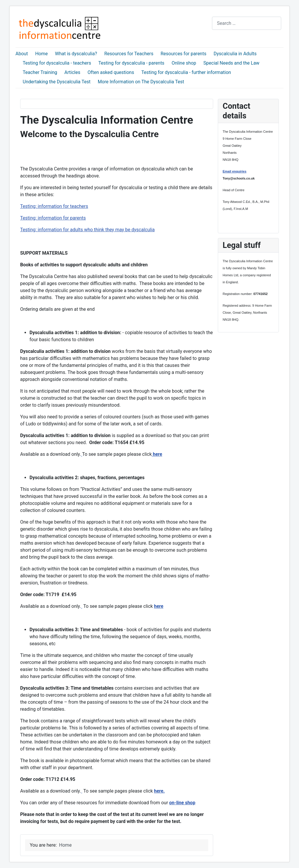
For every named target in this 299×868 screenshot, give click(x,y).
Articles (72, 72)
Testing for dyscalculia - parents (131, 63)
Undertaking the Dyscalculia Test (57, 82)
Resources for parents (184, 54)
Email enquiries (235, 171)
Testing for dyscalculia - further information (186, 72)
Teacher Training (40, 72)
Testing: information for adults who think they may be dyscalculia (87, 230)
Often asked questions (111, 72)
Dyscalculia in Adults (235, 54)
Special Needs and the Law (232, 63)
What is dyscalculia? (76, 54)
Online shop (184, 63)
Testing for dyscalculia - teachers (57, 63)
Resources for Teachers (129, 54)
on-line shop (182, 803)
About (22, 54)
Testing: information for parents (53, 218)
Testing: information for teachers (54, 206)
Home (41, 54)
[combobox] (247, 23)
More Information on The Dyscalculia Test (141, 82)
